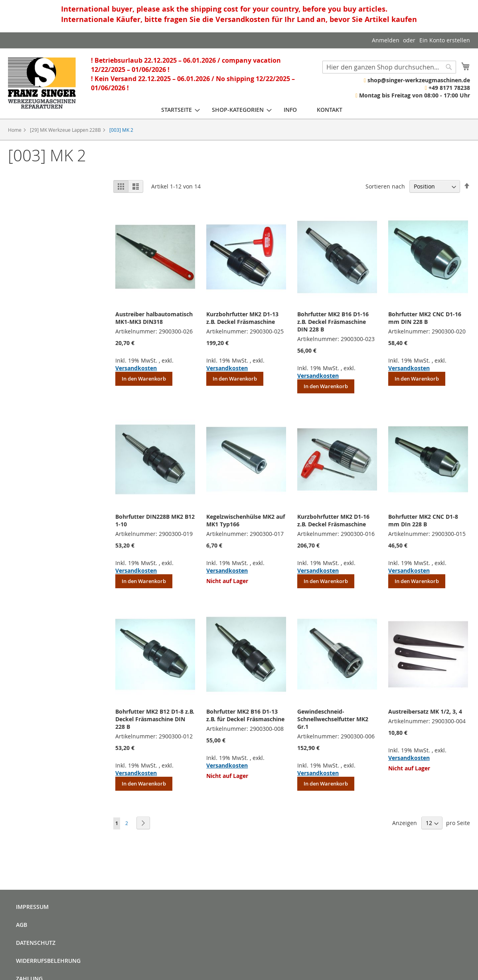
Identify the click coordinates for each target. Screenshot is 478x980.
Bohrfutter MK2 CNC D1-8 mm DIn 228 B (423, 520)
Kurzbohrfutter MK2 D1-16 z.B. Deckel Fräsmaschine (333, 520)
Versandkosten (136, 368)
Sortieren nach (385, 186)
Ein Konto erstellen (445, 40)
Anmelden (386, 40)
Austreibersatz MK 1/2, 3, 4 (425, 711)
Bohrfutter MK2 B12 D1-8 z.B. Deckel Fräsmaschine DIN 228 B (155, 719)
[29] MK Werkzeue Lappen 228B (66, 130)
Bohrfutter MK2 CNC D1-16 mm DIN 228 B (425, 318)
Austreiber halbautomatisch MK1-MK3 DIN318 (154, 318)
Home (15, 130)
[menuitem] (177, 110)
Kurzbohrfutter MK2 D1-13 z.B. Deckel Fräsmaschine (242, 318)
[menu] (252, 110)
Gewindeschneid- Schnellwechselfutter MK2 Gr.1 (333, 719)
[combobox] (389, 67)
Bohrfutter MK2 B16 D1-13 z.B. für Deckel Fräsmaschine (245, 715)
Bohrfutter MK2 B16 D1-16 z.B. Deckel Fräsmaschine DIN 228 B (333, 322)
